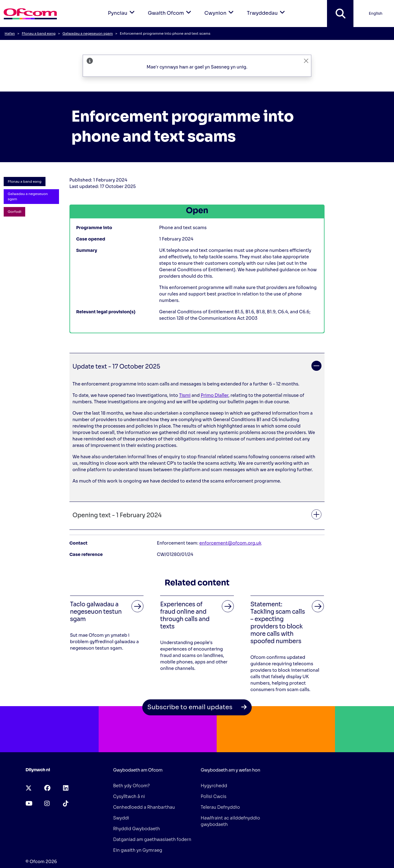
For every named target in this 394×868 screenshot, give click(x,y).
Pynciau (122, 8)
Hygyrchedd (214, 786)
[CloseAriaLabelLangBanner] (306, 61)
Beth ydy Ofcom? (132, 786)
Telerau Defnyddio (220, 807)
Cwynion (220, 8)
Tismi (185, 395)
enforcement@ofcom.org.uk (230, 543)
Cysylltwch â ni (129, 796)
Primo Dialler (215, 395)
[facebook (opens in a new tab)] (47, 788)
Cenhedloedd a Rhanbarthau (144, 807)
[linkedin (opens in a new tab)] (66, 788)
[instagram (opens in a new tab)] (47, 804)
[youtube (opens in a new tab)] (29, 804)
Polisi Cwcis (214, 796)
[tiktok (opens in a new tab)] (66, 804)
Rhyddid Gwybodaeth (136, 829)
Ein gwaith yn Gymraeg (138, 850)
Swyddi (121, 818)
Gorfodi (14, 212)
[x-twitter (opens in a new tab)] (29, 788)
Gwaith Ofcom (171, 8)
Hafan (10, 33)
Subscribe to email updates (197, 707)
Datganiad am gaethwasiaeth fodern (152, 839)
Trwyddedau (267, 8)
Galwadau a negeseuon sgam (88, 33)
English (376, 13)
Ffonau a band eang (39, 33)
